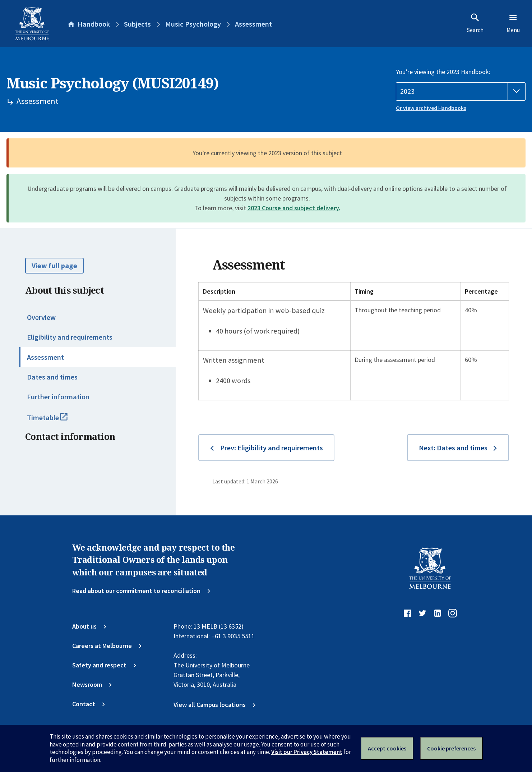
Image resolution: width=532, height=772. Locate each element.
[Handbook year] (461, 91)
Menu (513, 23)
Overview (41, 317)
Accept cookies (387, 748)
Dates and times (52, 377)
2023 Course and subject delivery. (294, 208)
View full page (54, 266)
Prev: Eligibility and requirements (272, 448)
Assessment (45, 357)
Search (475, 23)
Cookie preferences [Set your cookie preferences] (451, 748)
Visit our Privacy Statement (307, 752)
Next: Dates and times (453, 448)
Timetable (56, 421)
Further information (58, 397)
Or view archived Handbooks (431, 108)
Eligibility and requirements (70, 337)
